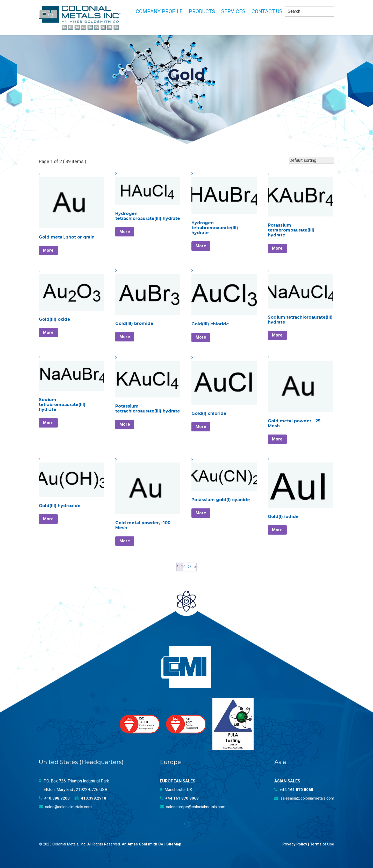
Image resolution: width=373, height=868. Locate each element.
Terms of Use (322, 844)
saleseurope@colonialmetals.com (194, 807)
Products (202, 11)
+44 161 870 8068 (180, 798)
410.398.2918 (91, 798)
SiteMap (175, 844)
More (48, 250)
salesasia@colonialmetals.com (303, 798)
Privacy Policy (294, 844)
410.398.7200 (54, 798)
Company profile (159, 11)
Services (233, 11)
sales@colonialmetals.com (66, 807)
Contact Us (267, 11)
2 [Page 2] (189, 567)
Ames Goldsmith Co (146, 844)
